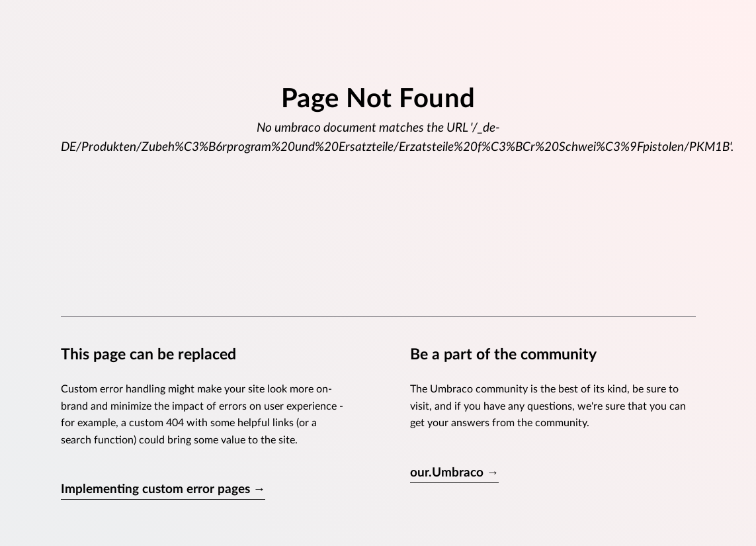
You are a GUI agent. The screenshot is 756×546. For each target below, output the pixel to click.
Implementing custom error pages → (163, 489)
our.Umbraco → (455, 473)
